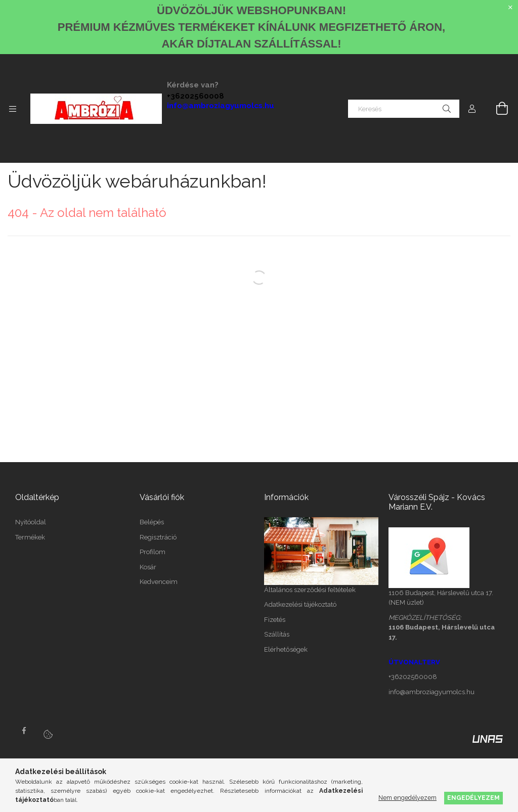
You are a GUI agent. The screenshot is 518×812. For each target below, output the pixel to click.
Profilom (153, 552)
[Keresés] (404, 109)
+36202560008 (196, 96)
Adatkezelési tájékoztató (300, 604)
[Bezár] (510, 8)
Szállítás (277, 634)
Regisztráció (158, 537)
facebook (24, 731)
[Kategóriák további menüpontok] (13, 109)
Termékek (30, 537)
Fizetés (275, 620)
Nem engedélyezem (407, 798)
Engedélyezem (473, 798)
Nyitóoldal (31, 522)
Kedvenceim (159, 582)
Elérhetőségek (286, 649)
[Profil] (472, 109)
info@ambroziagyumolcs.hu (221, 106)
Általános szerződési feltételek (310, 590)
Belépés (152, 522)
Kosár (148, 567)
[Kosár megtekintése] (496, 109)
